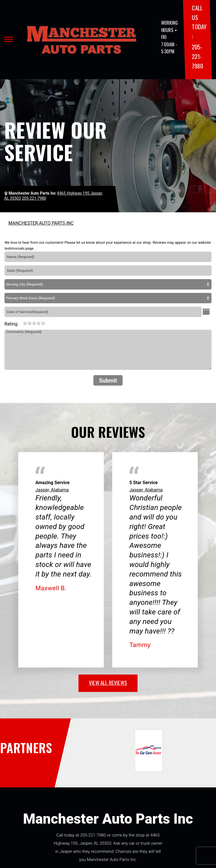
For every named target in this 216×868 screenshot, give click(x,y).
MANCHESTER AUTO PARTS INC (41, 223)
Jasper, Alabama (52, 490)
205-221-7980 (197, 56)
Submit (108, 381)
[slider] (34, 323)
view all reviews (108, 682)
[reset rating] (21, 323)
